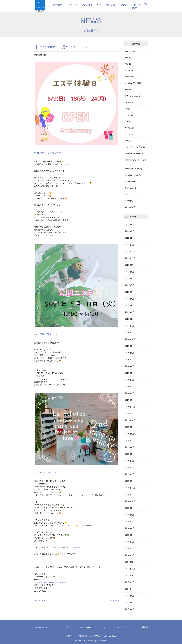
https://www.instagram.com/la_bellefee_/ (64, 547)
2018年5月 (130, 535)
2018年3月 (130, 548)
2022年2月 (130, 238)
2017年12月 (130, 562)
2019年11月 (130, 413)
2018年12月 (130, 488)
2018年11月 (130, 494)
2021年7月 (130, 285)
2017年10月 (130, 575)
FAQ (99, 5)
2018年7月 (130, 521)
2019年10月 (130, 420)
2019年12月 (130, 407)
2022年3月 (130, 231)
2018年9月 (130, 508)
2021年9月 (130, 272)
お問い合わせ (111, 5)
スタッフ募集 (87, 5)
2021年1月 (130, 326)
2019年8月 (130, 434)
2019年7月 (130, 440)
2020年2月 (130, 393)
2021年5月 (130, 299)
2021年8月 (130, 278)
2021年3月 (130, 312)
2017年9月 (130, 582)
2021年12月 (130, 251)
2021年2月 (130, 319)
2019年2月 (130, 474)
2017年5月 (130, 602)
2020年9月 (130, 346)
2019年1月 (130, 481)
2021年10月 (130, 265)
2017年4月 (130, 609)
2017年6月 (130, 596)
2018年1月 (130, 555)
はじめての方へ (58, 5)
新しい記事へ (40, 600)
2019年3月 (130, 467)
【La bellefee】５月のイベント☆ (61, 47)
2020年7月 (130, 359)
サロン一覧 (73, 5)
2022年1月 (130, 245)
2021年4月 (130, 305)
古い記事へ (115, 600)
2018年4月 (130, 542)
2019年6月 (130, 447)
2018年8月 (130, 515)
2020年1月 (130, 400)
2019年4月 (130, 461)
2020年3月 (130, 386)
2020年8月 (130, 353)
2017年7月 (130, 589)
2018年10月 (130, 501)
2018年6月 (130, 528)
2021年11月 (130, 258)
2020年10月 (130, 339)
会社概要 (124, 5)
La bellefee (91, 31)
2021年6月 (130, 292)
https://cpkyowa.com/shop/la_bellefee (50, 582)
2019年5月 (130, 454)
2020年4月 (130, 380)
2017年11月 (130, 569)
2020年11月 (130, 332)
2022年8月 (130, 224)
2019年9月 (130, 427)
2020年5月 (130, 373)
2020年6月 (130, 366)
